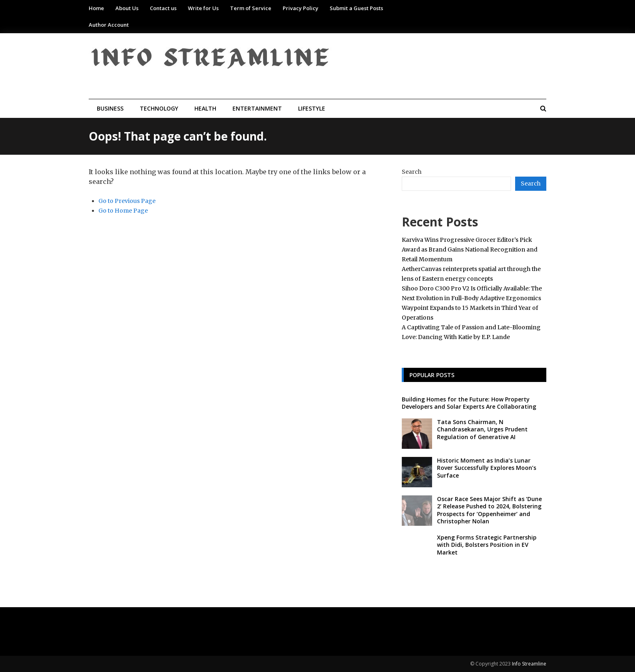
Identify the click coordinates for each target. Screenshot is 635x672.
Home (96, 8)
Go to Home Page (123, 211)
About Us (127, 8)
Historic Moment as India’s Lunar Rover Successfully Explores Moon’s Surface (487, 468)
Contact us (163, 8)
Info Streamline (529, 664)
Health (205, 108)
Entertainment (257, 108)
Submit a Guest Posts (356, 8)
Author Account (109, 25)
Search (412, 172)
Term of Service (251, 8)
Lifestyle (312, 108)
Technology (159, 108)
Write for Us (203, 8)
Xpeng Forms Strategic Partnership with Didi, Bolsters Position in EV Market (487, 545)
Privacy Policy (300, 8)
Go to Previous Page (127, 201)
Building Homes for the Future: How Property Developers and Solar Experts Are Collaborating (469, 403)
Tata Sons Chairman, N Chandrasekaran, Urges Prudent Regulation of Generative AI (482, 429)
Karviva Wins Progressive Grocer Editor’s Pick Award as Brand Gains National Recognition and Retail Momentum (470, 250)
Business (110, 108)
